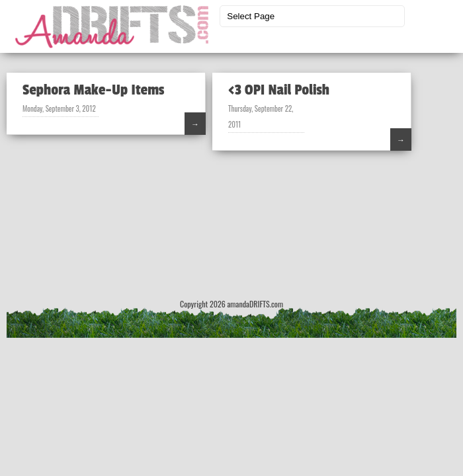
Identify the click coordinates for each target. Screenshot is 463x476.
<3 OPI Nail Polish (279, 90)
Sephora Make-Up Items (93, 90)
